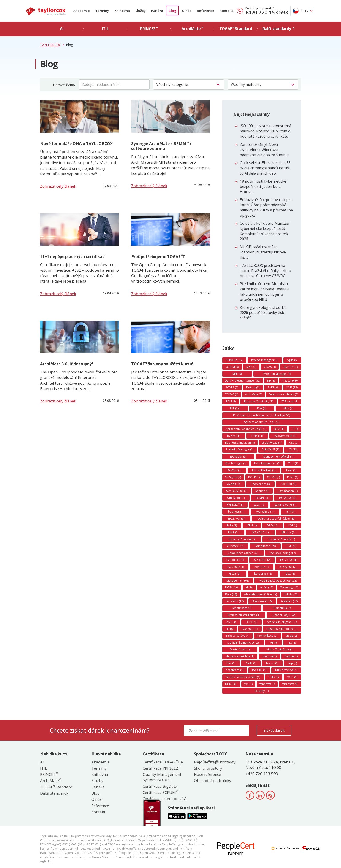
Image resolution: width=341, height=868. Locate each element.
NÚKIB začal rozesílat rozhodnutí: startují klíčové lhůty (263, 252)
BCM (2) (231, 401)
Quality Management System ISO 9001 (162, 777)
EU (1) (292, 643)
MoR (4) (288, 408)
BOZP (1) (254, 477)
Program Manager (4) (277, 374)
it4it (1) (291, 512)
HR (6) (230, 629)
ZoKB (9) (273, 387)
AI (42, 762)
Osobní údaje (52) (284, 615)
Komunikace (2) (267, 636)
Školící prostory (208, 768)
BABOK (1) (289, 532)
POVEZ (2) (232, 387)
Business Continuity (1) (258, 401)
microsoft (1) (290, 684)
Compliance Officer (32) (243, 553)
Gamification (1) (288, 491)
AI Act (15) (267, 587)
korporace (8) (263, 574)
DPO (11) (273, 525)
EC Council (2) (235, 560)
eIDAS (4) (270, 367)
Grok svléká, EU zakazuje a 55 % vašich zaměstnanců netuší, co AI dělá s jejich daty (265, 168)
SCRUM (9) (232, 367)
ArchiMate (50, 780)
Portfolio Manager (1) (240, 449)
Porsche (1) (262, 567)
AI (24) (249, 587)
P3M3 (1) (293, 477)
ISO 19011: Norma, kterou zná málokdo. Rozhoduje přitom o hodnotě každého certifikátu (266, 131)
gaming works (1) (285, 505)
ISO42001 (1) (250, 629)
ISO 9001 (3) (288, 484)
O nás (187, 11)
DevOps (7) (234, 470)
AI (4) (273, 643)
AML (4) (231, 622)
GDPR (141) (291, 367)
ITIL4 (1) (252, 525)
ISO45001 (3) (238, 457)
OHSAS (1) (273, 477)
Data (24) (231, 594)
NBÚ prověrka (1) (286, 670)
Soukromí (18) (235, 601)
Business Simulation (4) (240, 443)
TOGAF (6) (232, 394)
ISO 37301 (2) (262, 560)
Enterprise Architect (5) (284, 394)
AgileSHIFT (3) (270, 449)
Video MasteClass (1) (280, 649)
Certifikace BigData (160, 786)
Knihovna (122, 11)
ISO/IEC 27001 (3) (236, 491)
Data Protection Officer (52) (243, 381)
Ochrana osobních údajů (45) (276, 519)
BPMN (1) (262, 498)
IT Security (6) (290, 381)
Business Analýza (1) (242, 539)
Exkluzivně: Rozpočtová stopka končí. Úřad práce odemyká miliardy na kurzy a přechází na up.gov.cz (266, 208)
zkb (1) (248, 684)
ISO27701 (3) (236, 519)
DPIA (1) (279, 429)
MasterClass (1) (240, 649)
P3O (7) (293, 443)
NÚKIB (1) (231, 684)
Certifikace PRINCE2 (161, 768)
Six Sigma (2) (233, 477)
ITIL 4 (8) (293, 463)
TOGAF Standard (56, 787)
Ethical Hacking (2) (264, 470)
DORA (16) (232, 587)
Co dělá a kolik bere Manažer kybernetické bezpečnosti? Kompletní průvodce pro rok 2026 (265, 231)
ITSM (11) (257, 436)
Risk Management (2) (267, 463)
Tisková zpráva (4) (237, 636)
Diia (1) (231, 663)
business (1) (236, 512)
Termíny (102, 11)
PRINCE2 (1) (235, 505)
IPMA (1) (233, 532)
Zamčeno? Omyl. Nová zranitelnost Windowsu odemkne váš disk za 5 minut (264, 150)
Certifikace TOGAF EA (163, 762)
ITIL (44, 768)
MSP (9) (237, 374)
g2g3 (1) (259, 505)
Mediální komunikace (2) (243, 643)
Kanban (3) (262, 491)
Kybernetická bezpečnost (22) (278, 581)
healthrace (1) (235, 670)
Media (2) (292, 636)
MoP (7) (251, 367)
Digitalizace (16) (262, 601)
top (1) (293, 663)
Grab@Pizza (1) (272, 443)
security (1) (262, 691)
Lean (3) (291, 470)
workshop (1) (265, 512)
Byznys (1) (234, 436)
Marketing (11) (289, 587)
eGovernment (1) (285, 436)
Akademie (82, 11)
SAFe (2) (232, 525)
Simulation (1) (236, 498)
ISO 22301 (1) (260, 532)
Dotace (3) (253, 387)
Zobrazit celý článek (58, 186)
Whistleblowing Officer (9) (260, 594)
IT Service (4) (289, 401)
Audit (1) (251, 663)
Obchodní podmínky (213, 780)
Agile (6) (292, 360)
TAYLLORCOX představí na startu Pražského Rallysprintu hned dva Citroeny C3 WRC (265, 271)
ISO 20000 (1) (288, 498)
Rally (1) (274, 677)
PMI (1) (293, 525)
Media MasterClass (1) (240, 656)
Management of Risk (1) (278, 457)
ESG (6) (290, 574)
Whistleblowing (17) (283, 553)
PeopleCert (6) (260, 484)
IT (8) (295, 429)
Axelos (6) (233, 484)
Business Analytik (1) (282, 539)
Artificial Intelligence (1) (282, 622)
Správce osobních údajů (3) (262, 422)
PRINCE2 (49, 774)
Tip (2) (271, 381)
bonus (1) (272, 663)
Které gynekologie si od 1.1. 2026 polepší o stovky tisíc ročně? (263, 313)
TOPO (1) (251, 622)
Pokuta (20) (291, 594)
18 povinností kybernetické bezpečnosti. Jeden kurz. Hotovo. (263, 186)
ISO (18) (293, 449)
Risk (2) (262, 408)
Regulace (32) (289, 601)
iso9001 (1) (259, 670)
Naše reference (207, 774)
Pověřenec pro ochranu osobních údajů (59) (262, 415)
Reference (206, 11)
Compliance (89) (265, 546)
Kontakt (226, 11)
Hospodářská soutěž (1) (282, 629)
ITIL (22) (235, 408)
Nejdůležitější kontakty (215, 762)
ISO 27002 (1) (235, 567)
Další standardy (55, 793)
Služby (140, 11)
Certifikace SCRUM (160, 792)
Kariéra (157, 11)
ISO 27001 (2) (288, 567)
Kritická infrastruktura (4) (244, 615)
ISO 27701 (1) (289, 560)
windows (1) (267, 684)
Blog (172, 11)
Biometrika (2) (282, 608)
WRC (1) (292, 677)
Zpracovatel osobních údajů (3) (246, 429)
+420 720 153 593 (267, 12)
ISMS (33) (292, 387)
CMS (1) (291, 546)
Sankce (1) (291, 656)
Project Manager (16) (265, 360)
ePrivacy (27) (235, 546)
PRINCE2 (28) (234, 360)
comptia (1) (269, 656)
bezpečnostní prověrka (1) (243, 677)
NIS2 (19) (234, 574)
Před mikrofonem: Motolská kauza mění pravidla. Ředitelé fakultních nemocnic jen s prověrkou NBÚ (265, 292)
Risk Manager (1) (236, 463)
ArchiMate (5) (254, 394)
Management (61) (238, 581)
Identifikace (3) (242, 608)
